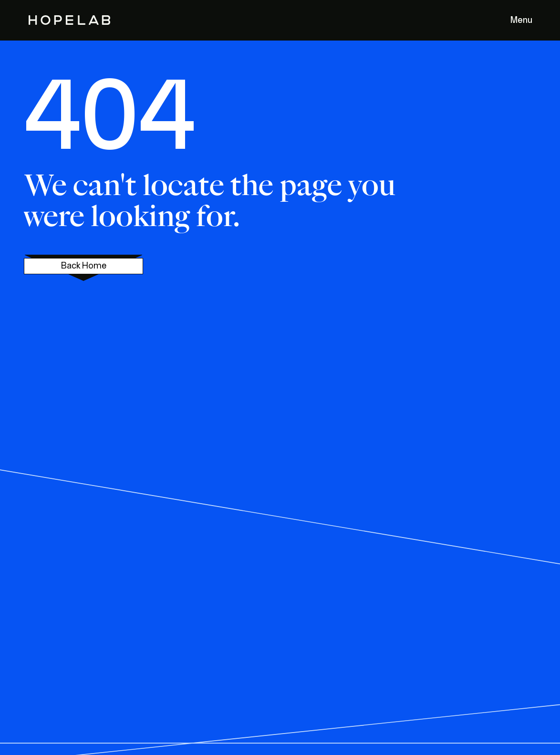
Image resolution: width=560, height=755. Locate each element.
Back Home (84, 266)
